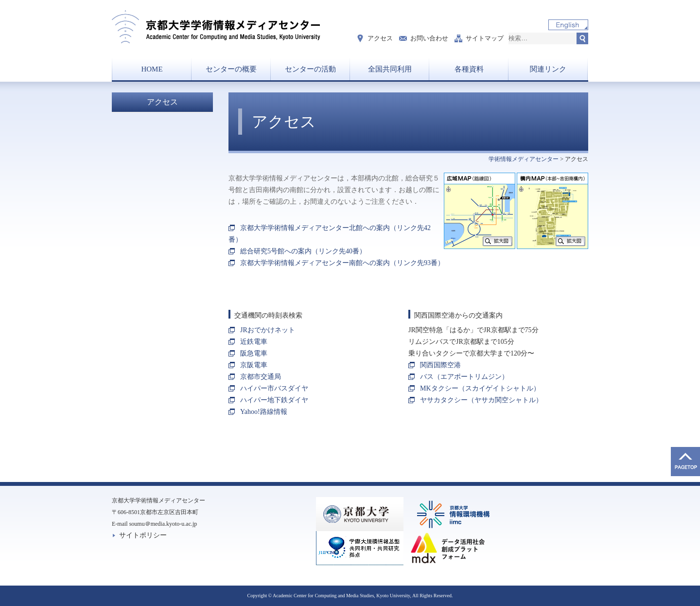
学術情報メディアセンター (524, 159)
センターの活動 (310, 69)
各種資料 (469, 69)
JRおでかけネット (268, 330)
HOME (152, 69)
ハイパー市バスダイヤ (274, 388)
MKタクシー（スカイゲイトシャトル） (480, 388)
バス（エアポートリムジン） (464, 377)
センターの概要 (231, 69)
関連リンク (548, 69)
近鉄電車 (254, 342)
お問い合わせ (429, 38)
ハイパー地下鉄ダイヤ (274, 400)
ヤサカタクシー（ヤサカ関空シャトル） (481, 400)
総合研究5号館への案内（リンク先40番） (303, 251)
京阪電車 (254, 365)
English (568, 25)
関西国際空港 (440, 365)
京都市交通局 (261, 377)
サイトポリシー (143, 535)
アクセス (380, 38)
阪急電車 (254, 353)
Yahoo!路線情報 (264, 412)
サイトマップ (485, 38)
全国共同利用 (390, 69)
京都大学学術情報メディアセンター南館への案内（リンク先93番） (342, 263)
